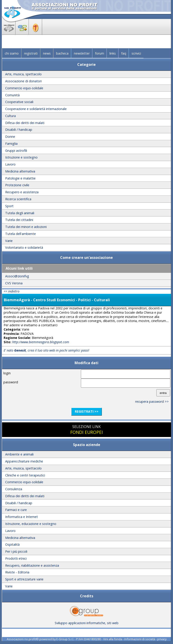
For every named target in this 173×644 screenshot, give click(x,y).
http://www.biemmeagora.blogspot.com (41, 342)
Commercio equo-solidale (24, 88)
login (7, 373)
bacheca (62, 53)
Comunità (12, 95)
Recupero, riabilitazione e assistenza (32, 565)
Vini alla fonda (113, 639)
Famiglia (11, 144)
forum (100, 53)
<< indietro (11, 291)
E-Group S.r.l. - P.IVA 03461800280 (79, 639)
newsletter (82, 53)
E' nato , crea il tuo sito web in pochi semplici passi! (46, 350)
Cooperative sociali (19, 102)
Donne (10, 137)
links (113, 53)
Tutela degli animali (20, 213)
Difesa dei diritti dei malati (25, 123)
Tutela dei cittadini (19, 220)
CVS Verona (14, 283)
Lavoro (10, 164)
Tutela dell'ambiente (20, 234)
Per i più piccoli (16, 551)
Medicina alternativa (20, 171)
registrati (31, 53)
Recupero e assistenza (22, 192)
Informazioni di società (140, 639)
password (11, 382)
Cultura (10, 116)
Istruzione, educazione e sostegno (31, 524)
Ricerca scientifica (18, 199)
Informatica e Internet (22, 517)
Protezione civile (17, 185)
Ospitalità (12, 544)
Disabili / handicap (19, 130)
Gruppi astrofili (16, 151)
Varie (9, 241)
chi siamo (12, 53)
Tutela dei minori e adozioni (26, 227)
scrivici (136, 53)
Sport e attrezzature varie (24, 579)
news (47, 53)
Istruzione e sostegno (21, 157)
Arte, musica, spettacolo (23, 74)
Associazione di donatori (23, 81)
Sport (9, 206)
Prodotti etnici (16, 558)
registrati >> (87, 411)
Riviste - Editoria (17, 572)
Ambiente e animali (19, 454)
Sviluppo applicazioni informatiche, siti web (87, 621)
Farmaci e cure (16, 510)
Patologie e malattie (20, 178)
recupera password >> (152, 401)
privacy (162, 639)
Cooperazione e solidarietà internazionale (36, 109)
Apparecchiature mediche (24, 461)
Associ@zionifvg (17, 276)
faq (124, 53)
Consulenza (14, 489)
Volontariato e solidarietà (24, 247)
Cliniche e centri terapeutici (25, 475)
